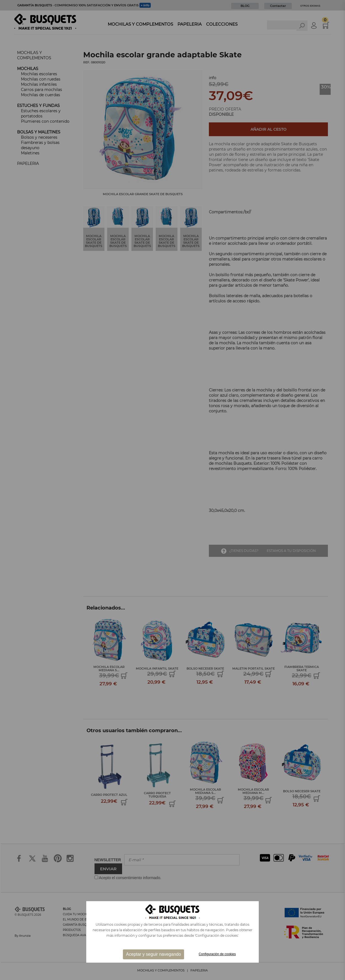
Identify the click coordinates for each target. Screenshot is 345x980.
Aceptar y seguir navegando (153, 954)
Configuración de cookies (217, 954)
